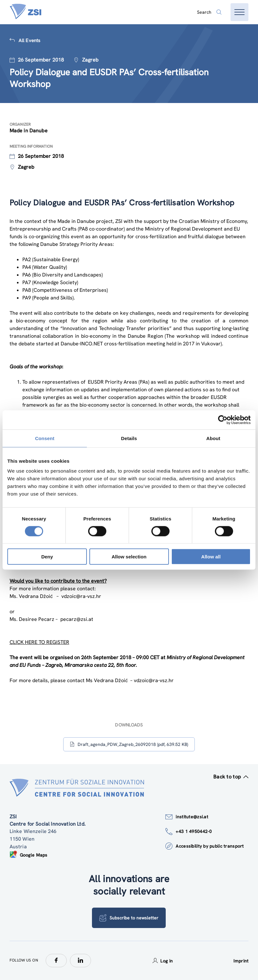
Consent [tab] (45, 438)
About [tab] (213, 438)
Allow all (211, 557)
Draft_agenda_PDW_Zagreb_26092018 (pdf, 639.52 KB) (129, 744)
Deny (47, 557)
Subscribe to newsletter (129, 918)
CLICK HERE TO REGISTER (39, 642)
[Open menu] (239, 12)
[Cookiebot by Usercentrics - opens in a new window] (223, 420)
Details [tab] (129, 438)
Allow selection (129, 557)
